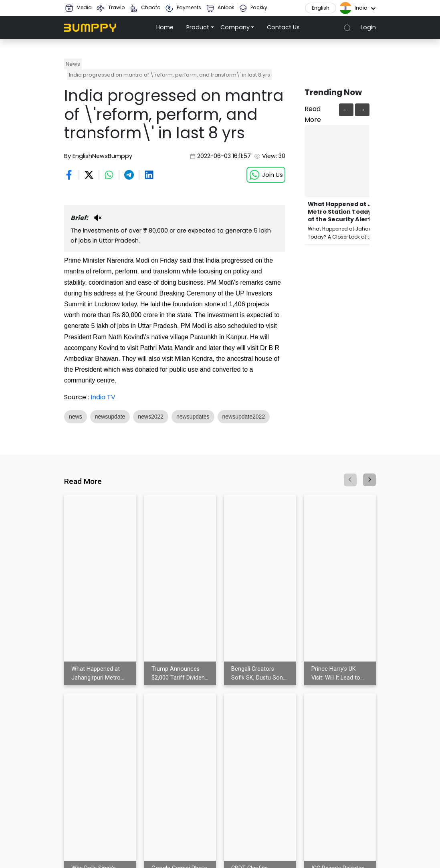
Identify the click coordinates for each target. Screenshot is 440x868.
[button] (200, 28)
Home (165, 27)
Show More (82, 431)
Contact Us (283, 27)
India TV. (104, 397)
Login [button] (368, 27)
